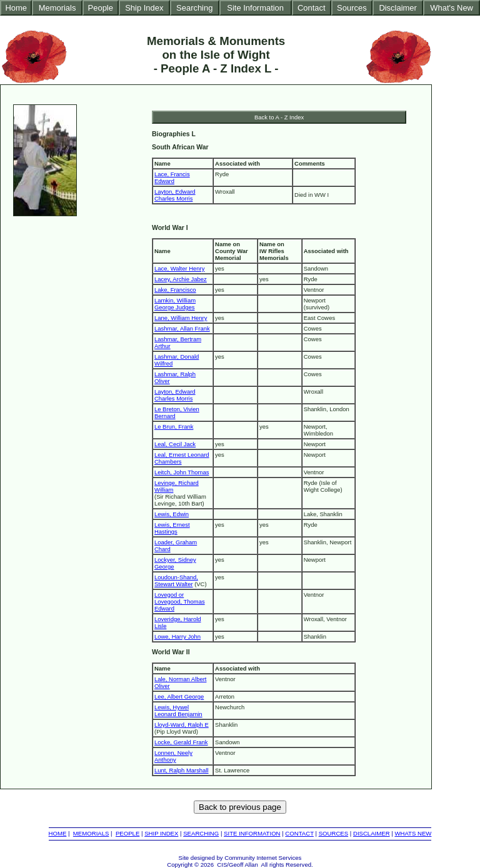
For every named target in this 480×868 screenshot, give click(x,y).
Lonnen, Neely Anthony (173, 756)
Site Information (255, 8)
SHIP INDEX (161, 833)
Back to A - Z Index (279, 117)
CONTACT (299, 833)
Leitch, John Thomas (182, 472)
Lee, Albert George (179, 696)
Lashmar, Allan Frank (182, 328)
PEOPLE (127, 833)
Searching (194, 8)
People (101, 8)
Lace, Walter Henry (179, 268)
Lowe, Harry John (177, 636)
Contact (312, 8)
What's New (452, 8)
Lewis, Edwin (172, 514)
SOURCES (333, 833)
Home (16, 8)
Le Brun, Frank (174, 427)
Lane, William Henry (181, 318)
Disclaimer (397, 8)
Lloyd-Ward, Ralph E (182, 725)
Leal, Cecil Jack (175, 444)
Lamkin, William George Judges (175, 304)
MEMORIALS (91, 833)
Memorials (57, 8)
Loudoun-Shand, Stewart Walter (176, 581)
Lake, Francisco (175, 290)
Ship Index (144, 8)
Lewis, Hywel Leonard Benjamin (178, 711)
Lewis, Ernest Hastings (172, 528)
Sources (352, 8)
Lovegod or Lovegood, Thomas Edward (180, 601)
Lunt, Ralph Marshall (182, 770)
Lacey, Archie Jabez (181, 279)
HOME (58, 833)
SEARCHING (201, 833)
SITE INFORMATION (252, 833)
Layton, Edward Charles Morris (175, 195)
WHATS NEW (413, 833)
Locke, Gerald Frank (181, 742)
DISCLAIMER (372, 833)
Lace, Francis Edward (172, 177)
